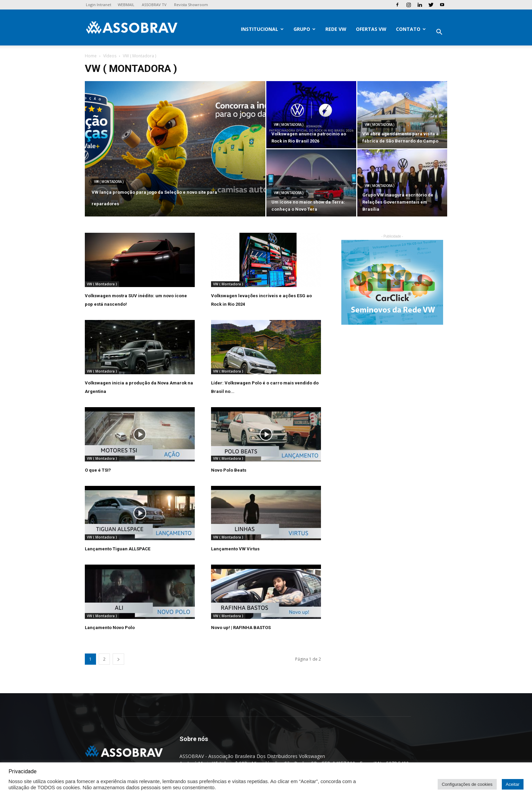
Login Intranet (99, 5)
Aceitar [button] (513, 784)
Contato (411, 29)
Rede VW (336, 29)
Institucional (262, 29)
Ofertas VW (371, 29)
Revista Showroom (191, 5)
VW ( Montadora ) (109, 182)
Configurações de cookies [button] (467, 784)
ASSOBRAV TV (154, 5)
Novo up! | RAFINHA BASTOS (241, 628)
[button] (439, 33)
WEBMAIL (126, 5)
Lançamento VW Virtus (235, 549)
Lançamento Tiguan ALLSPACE (118, 549)
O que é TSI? (98, 470)
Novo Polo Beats (229, 470)
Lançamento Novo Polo (110, 628)
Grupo (305, 29)
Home (91, 56)
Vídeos (110, 56)
